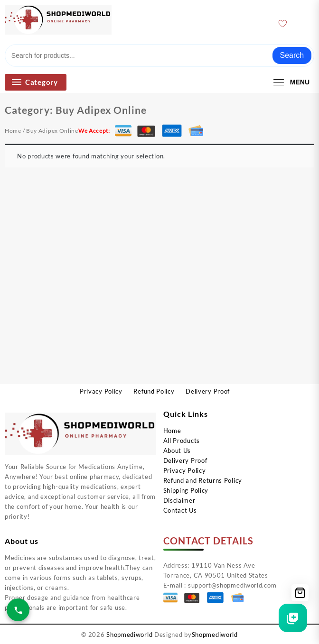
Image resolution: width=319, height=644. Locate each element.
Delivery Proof (185, 460)
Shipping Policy (186, 490)
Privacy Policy (185, 470)
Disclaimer (179, 500)
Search (292, 55)
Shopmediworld (129, 635)
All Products (182, 441)
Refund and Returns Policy (203, 480)
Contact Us (180, 510)
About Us (177, 451)
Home (13, 131)
